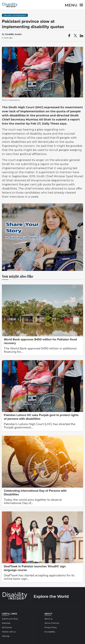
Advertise (6, 623)
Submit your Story (10, 619)
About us (48, 619)
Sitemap (6, 636)
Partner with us (9, 632)
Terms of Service (52, 623)
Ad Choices (7, 627)
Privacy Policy (51, 627)
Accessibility (50, 632)
